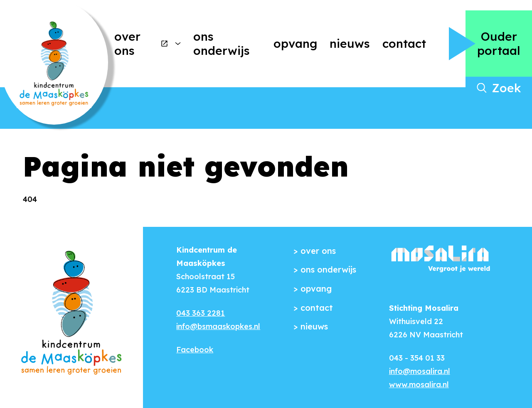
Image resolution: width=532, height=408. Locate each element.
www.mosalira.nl (419, 385)
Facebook (195, 350)
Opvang (295, 43)
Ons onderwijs (222, 43)
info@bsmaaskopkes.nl (218, 326)
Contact (404, 43)
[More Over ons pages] (178, 44)
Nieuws (350, 43)
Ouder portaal (499, 43)
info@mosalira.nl (420, 371)
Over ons (141, 43)
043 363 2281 (201, 313)
